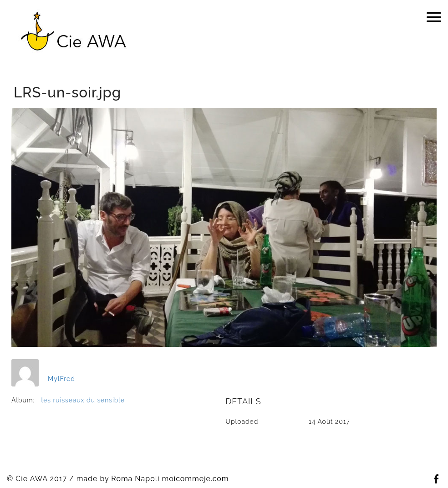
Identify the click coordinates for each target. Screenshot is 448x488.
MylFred (61, 379)
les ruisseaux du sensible (83, 400)
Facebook (436, 479)
